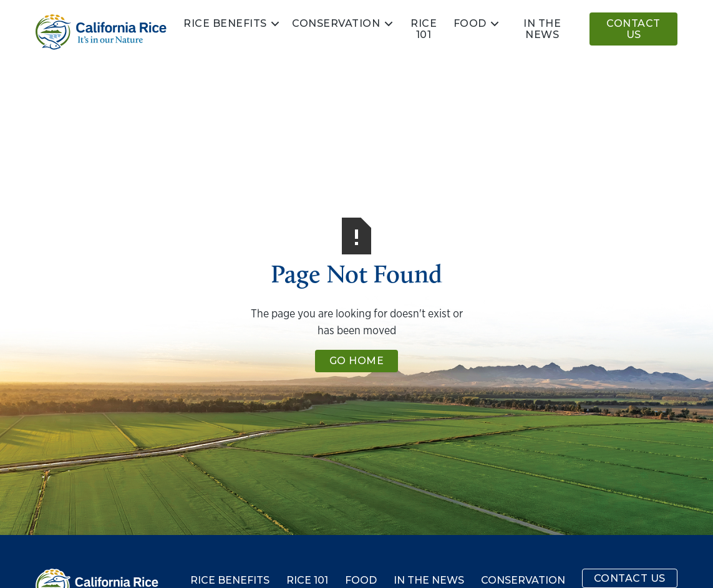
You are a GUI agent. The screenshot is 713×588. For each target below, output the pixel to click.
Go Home (357, 361)
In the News (429, 581)
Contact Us (633, 29)
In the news (542, 29)
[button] (232, 24)
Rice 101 (424, 29)
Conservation (336, 24)
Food (470, 24)
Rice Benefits (225, 24)
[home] (101, 32)
